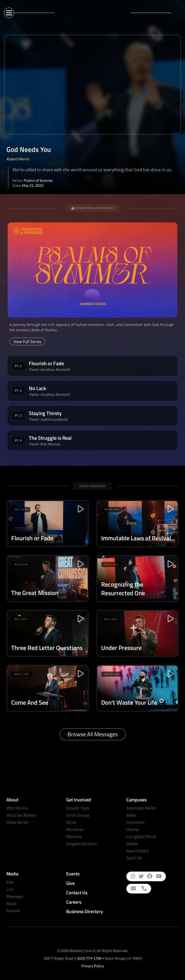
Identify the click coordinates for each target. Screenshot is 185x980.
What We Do (17, 822)
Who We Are (17, 808)
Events (73, 874)
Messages (15, 896)
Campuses (136, 800)
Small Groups (78, 815)
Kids (10, 882)
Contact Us (77, 893)
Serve (71, 822)
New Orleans (138, 851)
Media (12, 874)
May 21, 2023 (33, 185)
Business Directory (85, 911)
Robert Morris (18, 159)
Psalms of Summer (38, 180)
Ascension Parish (141, 808)
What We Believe (21, 815)
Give (70, 883)
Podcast (13, 911)
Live (10, 889)
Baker (131, 815)
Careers (74, 902)
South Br (134, 858)
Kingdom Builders (81, 844)
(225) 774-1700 (89, 958)
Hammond (135, 822)
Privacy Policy (93, 966)
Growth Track (78, 808)
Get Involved (79, 800)
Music (11, 903)
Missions (74, 836)
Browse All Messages (93, 734)
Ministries (75, 829)
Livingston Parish (141, 836)
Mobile (132, 844)
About (12, 800)
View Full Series (27, 342)
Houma (133, 829)
